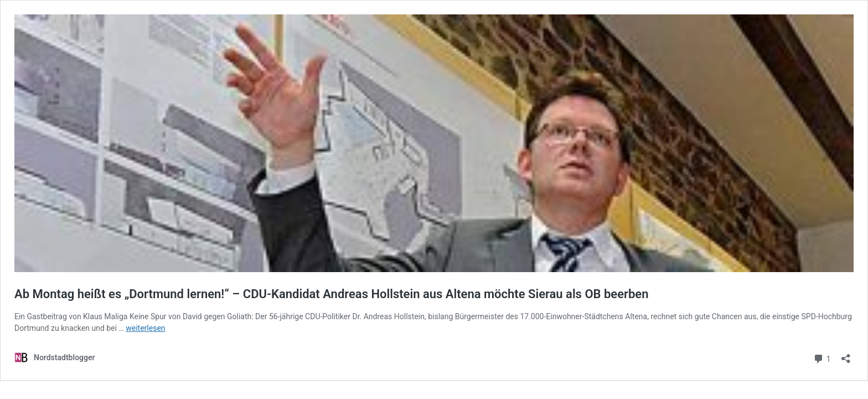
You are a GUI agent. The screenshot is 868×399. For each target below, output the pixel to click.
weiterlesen (145, 328)
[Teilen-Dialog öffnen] (846, 355)
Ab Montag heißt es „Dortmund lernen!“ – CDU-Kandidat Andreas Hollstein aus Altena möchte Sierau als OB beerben (331, 294)
